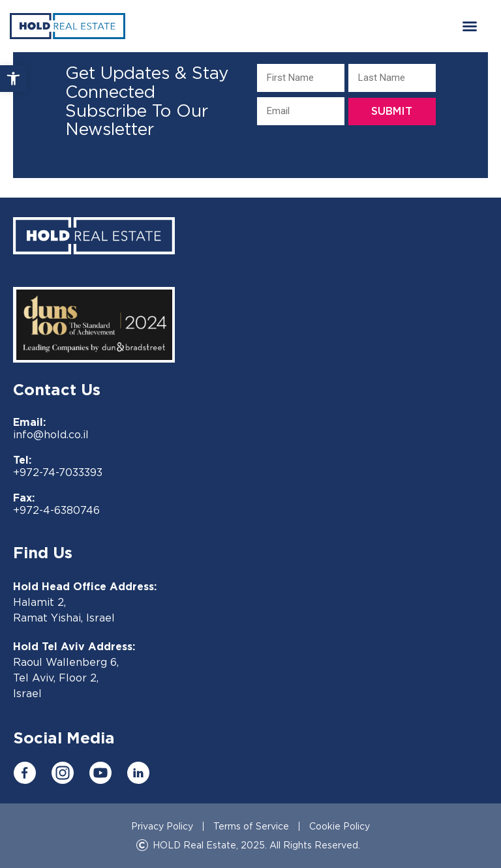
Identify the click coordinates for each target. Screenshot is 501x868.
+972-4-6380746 (56, 510)
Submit (392, 111)
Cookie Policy (340, 826)
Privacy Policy (162, 826)
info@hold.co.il (51, 435)
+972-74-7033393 (58, 472)
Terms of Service (251, 826)
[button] (13, 79)
